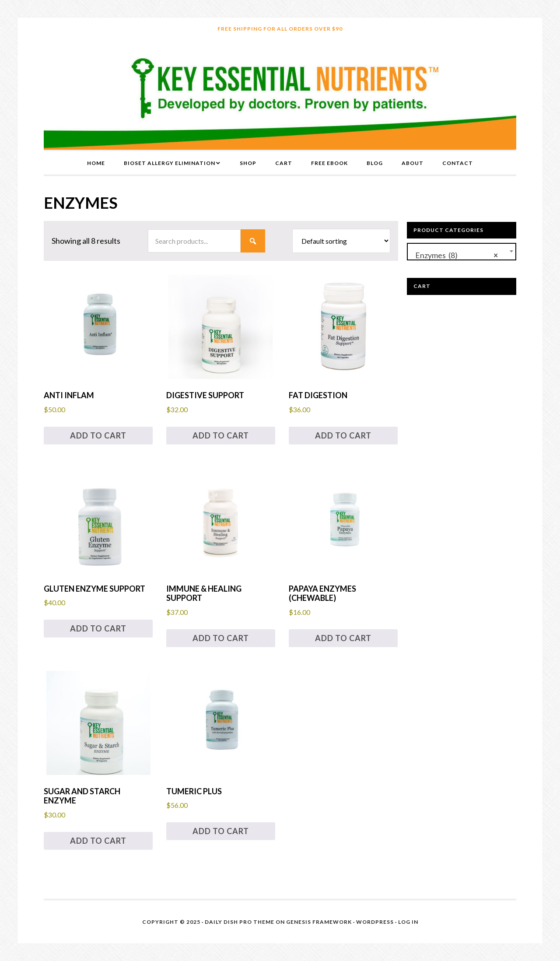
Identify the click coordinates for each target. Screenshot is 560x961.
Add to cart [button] (98, 435)
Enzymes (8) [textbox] (455, 254)
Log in (408, 922)
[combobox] (462, 252)
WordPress (375, 922)
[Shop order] (341, 241)
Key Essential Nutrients (280, 95)
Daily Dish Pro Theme (240, 922)
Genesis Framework (319, 922)
